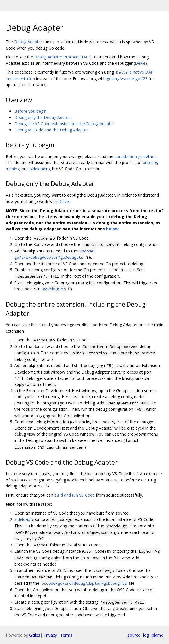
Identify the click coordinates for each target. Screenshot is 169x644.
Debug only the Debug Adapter (43, 117)
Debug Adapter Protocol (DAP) (63, 57)
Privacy (50, 635)
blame (158, 635)
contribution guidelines (135, 156)
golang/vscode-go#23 (127, 79)
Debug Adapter (28, 42)
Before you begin (30, 111)
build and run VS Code (74, 495)
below (112, 229)
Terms (66, 635)
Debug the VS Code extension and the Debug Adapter (64, 124)
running (13, 169)
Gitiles (35, 635)
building (150, 162)
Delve (140, 63)
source (134, 635)
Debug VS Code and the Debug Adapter (51, 130)
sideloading (40, 169)
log (146, 635)
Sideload (22, 519)
